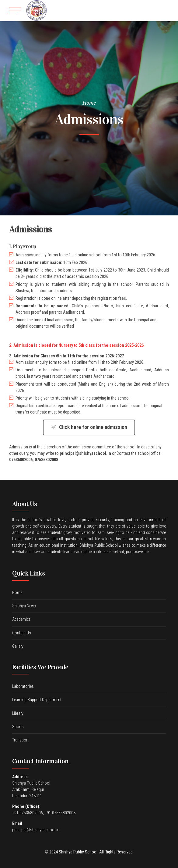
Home (89, 103)
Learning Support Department (37, 700)
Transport (20, 740)
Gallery (18, 646)
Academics (21, 619)
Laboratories (23, 686)
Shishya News (24, 606)
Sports (18, 727)
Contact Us (22, 633)
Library (18, 713)
